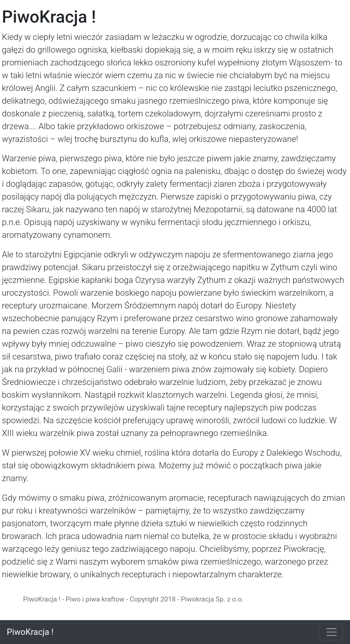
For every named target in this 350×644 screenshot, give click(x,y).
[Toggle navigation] (331, 632)
